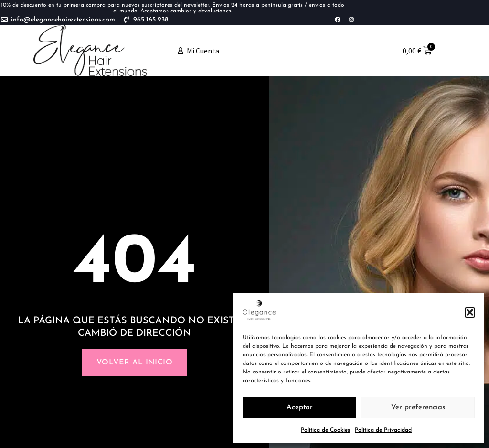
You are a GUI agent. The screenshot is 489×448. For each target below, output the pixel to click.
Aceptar (300, 408)
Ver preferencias (418, 408)
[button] (470, 312)
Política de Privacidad (383, 430)
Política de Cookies (325, 430)
